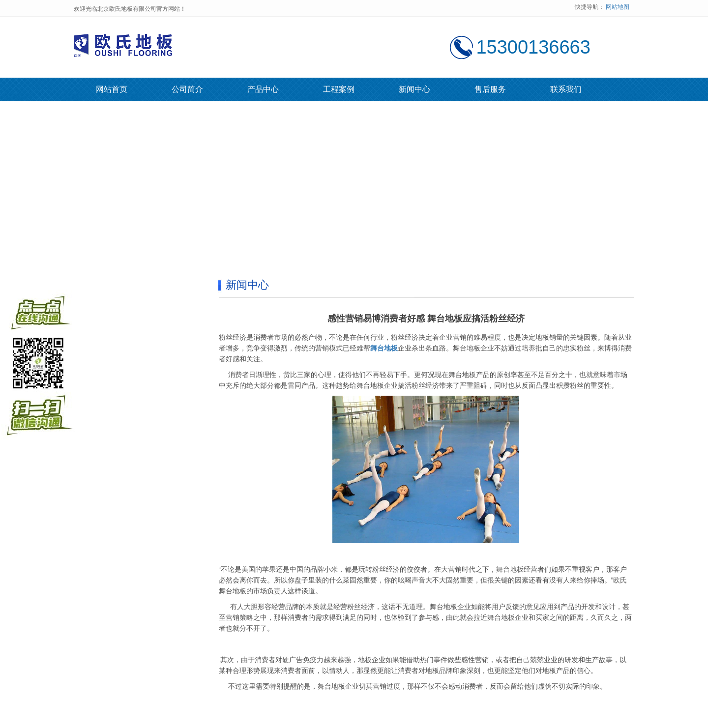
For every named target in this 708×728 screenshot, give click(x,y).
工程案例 (339, 89)
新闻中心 (414, 89)
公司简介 (187, 89)
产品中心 (263, 89)
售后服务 (490, 89)
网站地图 (618, 7)
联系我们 (566, 89)
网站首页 (112, 89)
